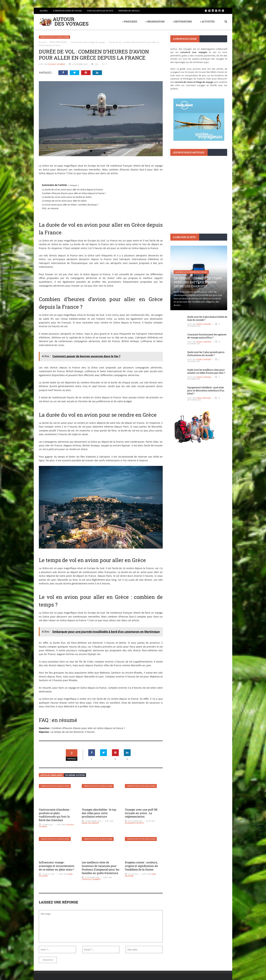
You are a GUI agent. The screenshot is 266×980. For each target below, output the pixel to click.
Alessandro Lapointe (134, 823)
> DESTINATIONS (182, 21)
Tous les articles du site (100, 11)
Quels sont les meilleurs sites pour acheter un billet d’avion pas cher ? (206, 371)
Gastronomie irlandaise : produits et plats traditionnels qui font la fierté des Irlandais (55, 815)
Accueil (44, 11)
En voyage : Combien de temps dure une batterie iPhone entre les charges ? (198, 282)
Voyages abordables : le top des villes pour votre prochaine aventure (99, 813)
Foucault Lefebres (56, 64)
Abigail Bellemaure (90, 823)
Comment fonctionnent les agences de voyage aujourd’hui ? (207, 336)
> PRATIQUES (130, 21)
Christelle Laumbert (91, 879)
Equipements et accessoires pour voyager (191, 272)
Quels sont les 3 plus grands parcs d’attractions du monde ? (206, 354)
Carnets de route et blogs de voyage (54, 37)
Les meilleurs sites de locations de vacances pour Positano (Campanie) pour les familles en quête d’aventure (101, 868)
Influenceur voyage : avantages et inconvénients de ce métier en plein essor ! (57, 866)
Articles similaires (51, 775)
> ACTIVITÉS (207, 21)
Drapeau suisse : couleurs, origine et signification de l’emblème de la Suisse (141, 866)
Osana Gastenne (204, 398)
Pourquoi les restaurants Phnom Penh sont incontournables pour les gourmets (196, 195)
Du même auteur (75, 775)
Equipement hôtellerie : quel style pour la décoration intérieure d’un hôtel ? (206, 390)
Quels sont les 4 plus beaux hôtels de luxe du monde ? (207, 318)
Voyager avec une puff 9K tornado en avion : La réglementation (141, 813)
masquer (73, 185)
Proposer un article (129, 11)
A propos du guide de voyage (67, 11)
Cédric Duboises (204, 324)
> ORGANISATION (155, 21)
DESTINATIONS (180, 183)
